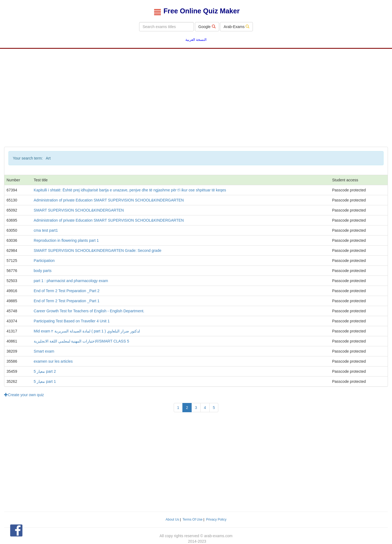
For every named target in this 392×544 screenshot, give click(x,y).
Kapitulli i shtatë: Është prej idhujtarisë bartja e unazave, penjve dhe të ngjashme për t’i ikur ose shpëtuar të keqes (130, 190)
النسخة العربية (196, 40)
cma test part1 (46, 230)
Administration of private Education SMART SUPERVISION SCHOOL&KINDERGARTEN (109, 200)
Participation (44, 261)
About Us (172, 519)
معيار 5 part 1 (45, 381)
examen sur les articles (53, 361)
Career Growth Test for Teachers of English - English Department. (89, 311)
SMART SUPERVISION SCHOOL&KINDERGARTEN (79, 210)
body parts (43, 271)
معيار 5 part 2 (45, 371)
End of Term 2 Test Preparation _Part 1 (67, 301)
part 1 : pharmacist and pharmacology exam (71, 281)
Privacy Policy (216, 519)
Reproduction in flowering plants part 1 (66, 240)
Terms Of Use (193, 519)
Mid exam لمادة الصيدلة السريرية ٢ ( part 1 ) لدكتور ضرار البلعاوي (87, 331)
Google (207, 27)
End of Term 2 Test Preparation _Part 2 (67, 291)
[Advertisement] (196, 92)
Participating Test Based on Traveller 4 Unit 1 (72, 321)
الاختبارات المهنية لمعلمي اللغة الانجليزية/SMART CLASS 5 (81, 341)
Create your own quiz (24, 395)
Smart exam (44, 351)
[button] (16, 531)
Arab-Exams (236, 27)
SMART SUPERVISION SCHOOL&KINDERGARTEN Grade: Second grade (98, 250)
